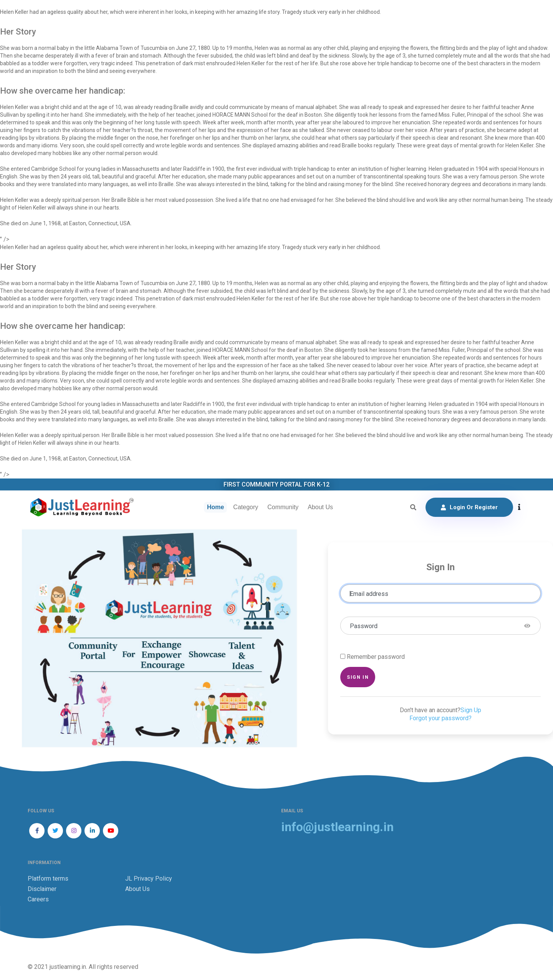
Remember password (376, 657)
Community (283, 507)
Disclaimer (42, 889)
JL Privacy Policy (149, 879)
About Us (320, 507)
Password (364, 626)
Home (215, 507)
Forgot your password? (440, 718)
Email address (369, 594)
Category (246, 507)
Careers (38, 899)
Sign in (358, 677)
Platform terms (48, 879)
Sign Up (471, 710)
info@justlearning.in (337, 827)
